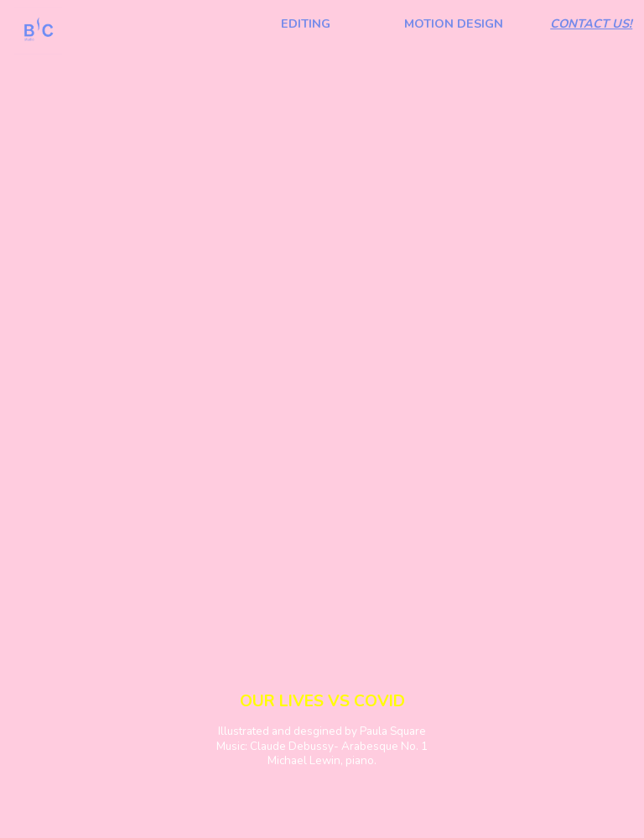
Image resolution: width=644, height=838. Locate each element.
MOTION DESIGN (454, 23)
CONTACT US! (591, 23)
